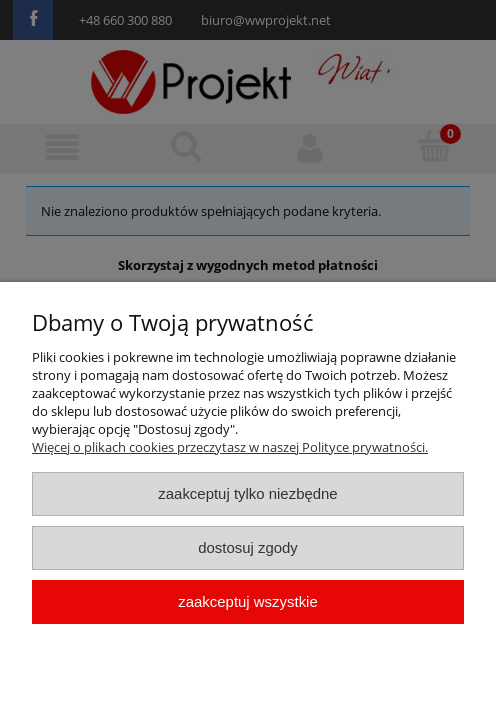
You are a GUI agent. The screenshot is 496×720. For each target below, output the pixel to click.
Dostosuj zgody (248, 547)
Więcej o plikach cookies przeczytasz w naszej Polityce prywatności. (230, 447)
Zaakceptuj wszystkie (247, 601)
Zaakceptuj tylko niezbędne (247, 493)
